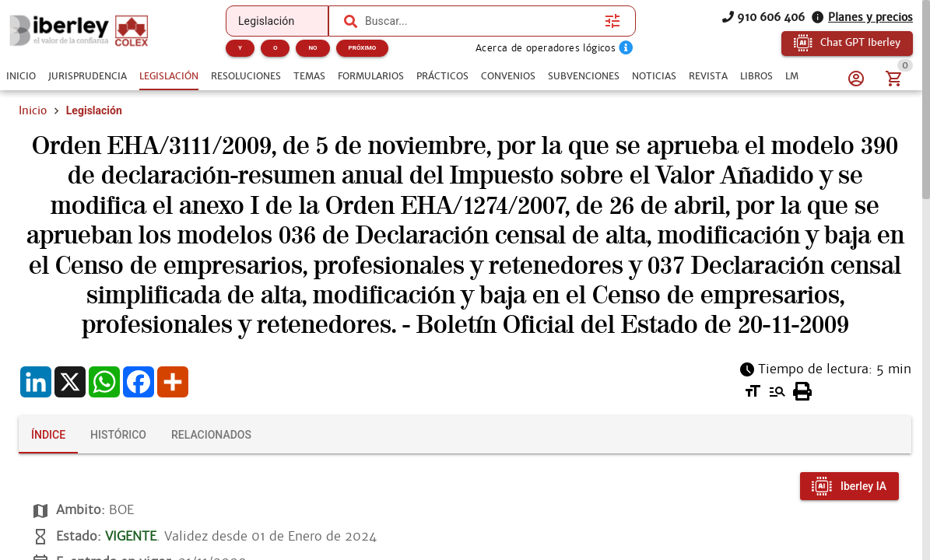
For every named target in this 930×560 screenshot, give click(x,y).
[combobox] (481, 21)
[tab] (21, 76)
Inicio (33, 110)
